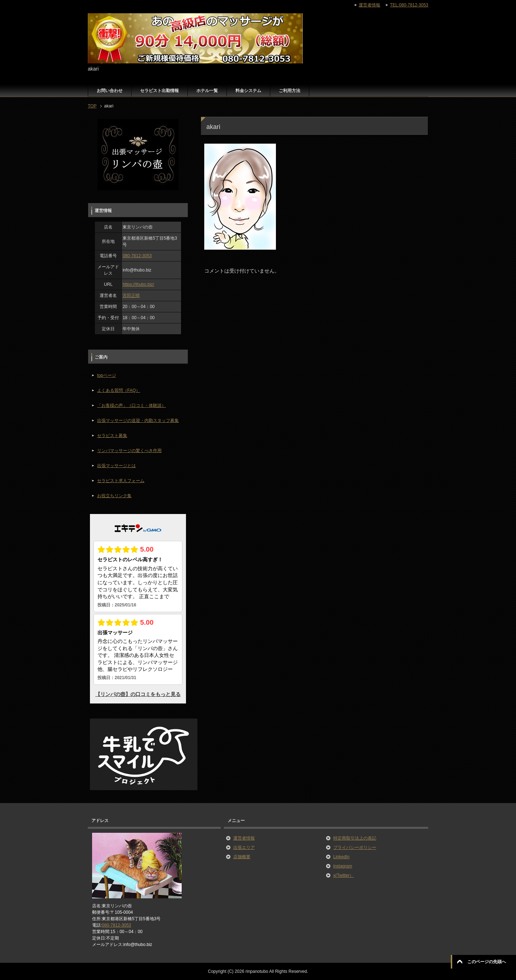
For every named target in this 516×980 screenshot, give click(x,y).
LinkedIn (341, 857)
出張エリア (244, 847)
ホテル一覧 (207, 91)
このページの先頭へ (487, 962)
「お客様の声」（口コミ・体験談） (132, 405)
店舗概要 (242, 857)
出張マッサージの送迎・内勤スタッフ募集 (138, 421)
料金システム (248, 91)
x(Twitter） (343, 875)
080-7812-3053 (137, 256)
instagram (343, 866)
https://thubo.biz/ (138, 284)
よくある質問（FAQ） (119, 390)
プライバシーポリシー (355, 847)
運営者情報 (244, 838)
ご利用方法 (290, 91)
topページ (107, 375)
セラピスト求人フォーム (121, 481)
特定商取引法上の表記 (355, 838)
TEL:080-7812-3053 (409, 5)
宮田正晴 (131, 296)
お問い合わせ (110, 91)
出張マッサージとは (116, 466)
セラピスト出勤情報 (159, 91)
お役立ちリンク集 (114, 496)
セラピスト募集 (112, 436)
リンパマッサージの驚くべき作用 (129, 451)
